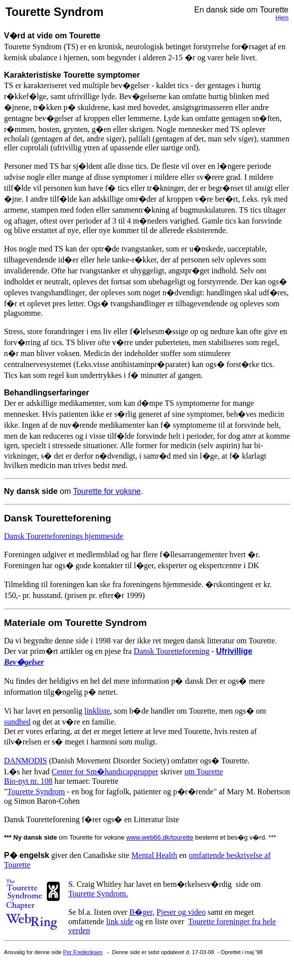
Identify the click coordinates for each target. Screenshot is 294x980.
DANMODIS (25, 761)
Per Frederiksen (83, 952)
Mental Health (154, 855)
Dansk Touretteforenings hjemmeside (64, 536)
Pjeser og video (181, 912)
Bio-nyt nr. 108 (28, 781)
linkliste (97, 711)
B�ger (141, 912)
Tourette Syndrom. (98, 894)
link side (120, 921)
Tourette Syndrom (36, 792)
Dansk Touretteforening (171, 651)
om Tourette (204, 772)
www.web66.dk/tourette (159, 837)
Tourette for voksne (107, 491)
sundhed (17, 722)
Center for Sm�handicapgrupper (105, 772)
